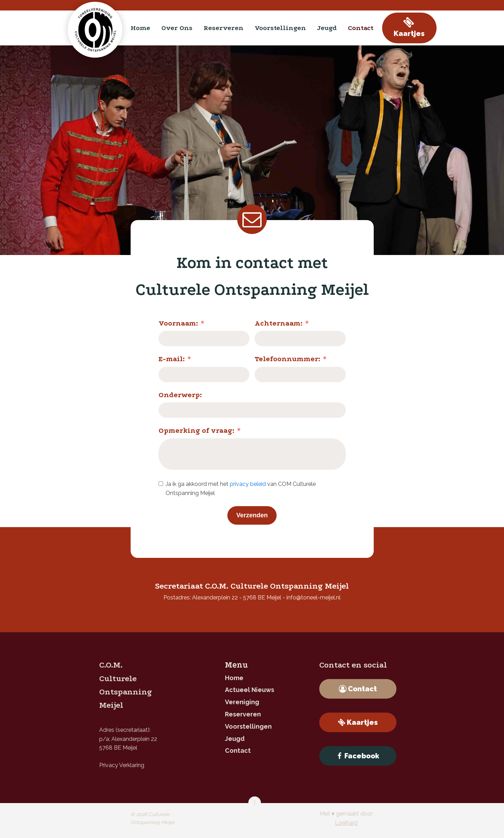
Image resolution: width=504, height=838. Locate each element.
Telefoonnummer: (287, 359)
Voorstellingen (280, 28)
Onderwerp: (180, 395)
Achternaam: (279, 323)
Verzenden (252, 515)
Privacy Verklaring (122, 765)
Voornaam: (178, 323)
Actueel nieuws (250, 690)
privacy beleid (248, 484)
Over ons (177, 28)
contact (361, 28)
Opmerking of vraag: (196, 431)
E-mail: (172, 359)
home (140, 28)
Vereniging (242, 702)
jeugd (327, 28)
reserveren (224, 28)
